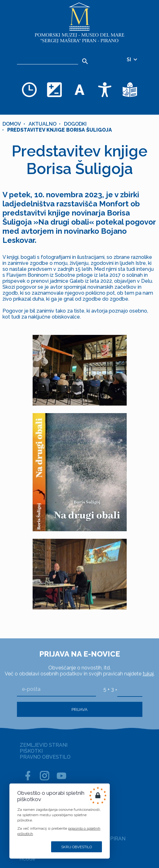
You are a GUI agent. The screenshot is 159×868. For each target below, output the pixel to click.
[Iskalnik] (48, 60)
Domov (12, 124)
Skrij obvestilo (77, 847)
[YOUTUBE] (61, 776)
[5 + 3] (130, 689)
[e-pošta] (56, 689)
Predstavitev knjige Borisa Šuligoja (60, 130)
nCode (28, 859)
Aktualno (42, 124)
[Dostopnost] (105, 90)
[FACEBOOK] (28, 776)
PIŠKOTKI (31, 751)
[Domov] (80, 23)
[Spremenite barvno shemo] (55, 90)
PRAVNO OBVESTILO (45, 757)
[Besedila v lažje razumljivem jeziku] (130, 90)
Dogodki (75, 124)
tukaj (148, 674)
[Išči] (85, 61)
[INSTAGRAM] (45, 776)
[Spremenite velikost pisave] (80, 90)
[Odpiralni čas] (29, 90)
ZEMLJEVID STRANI (44, 745)
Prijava (79, 709)
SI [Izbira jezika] (132, 60)
